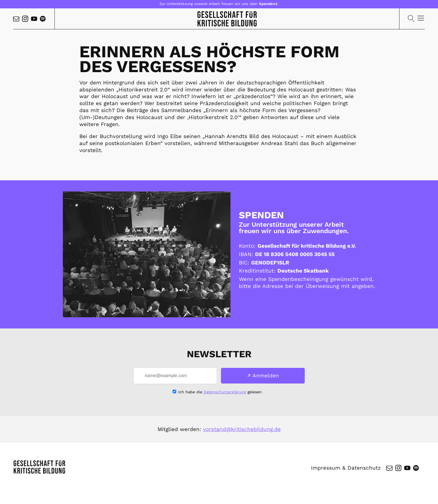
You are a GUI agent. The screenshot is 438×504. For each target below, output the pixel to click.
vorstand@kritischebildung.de (242, 429)
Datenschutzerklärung (225, 392)
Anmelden (266, 376)
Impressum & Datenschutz (346, 468)
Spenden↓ (268, 4)
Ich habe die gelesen (220, 392)
